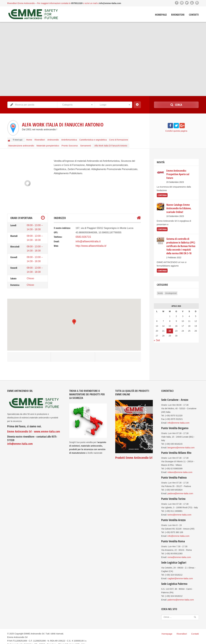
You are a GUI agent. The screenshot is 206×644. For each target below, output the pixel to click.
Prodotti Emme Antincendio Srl (133, 455)
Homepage (161, 15)
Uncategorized (171, 289)
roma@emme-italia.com (179, 553)
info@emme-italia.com (19, 441)
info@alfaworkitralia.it (87, 239)
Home (30, 139)
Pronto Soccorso (71, 144)
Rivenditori (178, 15)
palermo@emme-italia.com (180, 595)
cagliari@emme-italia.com (179, 574)
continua (162, 192)
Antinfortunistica (74, 139)
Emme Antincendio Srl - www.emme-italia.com (32, 429)
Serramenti (89, 144)
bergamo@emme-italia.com (180, 444)
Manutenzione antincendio (21, 144)
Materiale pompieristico (49, 144)
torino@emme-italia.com (179, 511)
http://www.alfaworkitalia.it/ (89, 243)
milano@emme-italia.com (179, 469)
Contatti (194, 15)
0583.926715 (82, 234)
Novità (160, 289)
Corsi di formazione (125, 139)
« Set (157, 336)
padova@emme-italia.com (180, 490)
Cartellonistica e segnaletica (99, 139)
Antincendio (57, 139)
